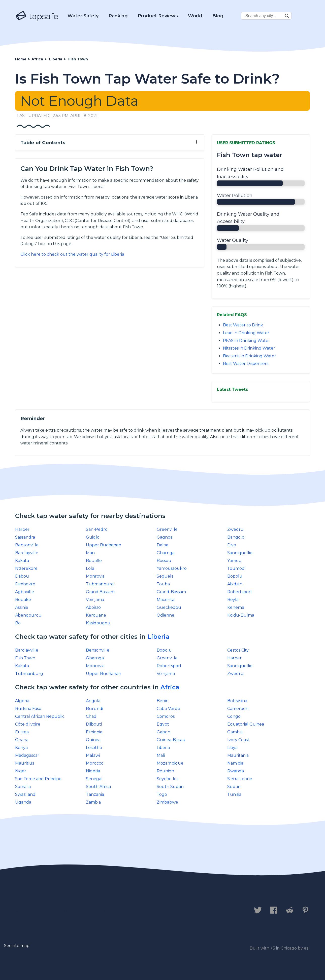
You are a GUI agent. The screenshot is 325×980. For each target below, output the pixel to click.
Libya (232, 748)
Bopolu (235, 576)
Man (90, 553)
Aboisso (93, 607)
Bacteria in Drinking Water (250, 356)
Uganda (23, 802)
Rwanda (236, 771)
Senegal (94, 779)
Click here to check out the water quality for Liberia (72, 254)
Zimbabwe (167, 802)
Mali (161, 755)
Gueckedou (169, 607)
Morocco (95, 763)
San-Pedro (97, 529)
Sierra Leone (240, 779)
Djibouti (94, 724)
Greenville (167, 529)
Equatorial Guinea (246, 724)
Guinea (93, 740)
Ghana (22, 740)
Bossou (164, 561)
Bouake (23, 600)
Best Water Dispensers (246, 364)
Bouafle (94, 561)
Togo (162, 794)
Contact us (30, 911)
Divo (232, 545)
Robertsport (240, 592)
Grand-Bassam (171, 592)
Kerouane (96, 615)
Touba (163, 584)
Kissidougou (98, 623)
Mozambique (170, 763)
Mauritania (238, 755)
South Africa (98, 787)
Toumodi (236, 568)
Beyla (233, 600)
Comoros (166, 716)
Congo (234, 716)
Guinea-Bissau (171, 740)
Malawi (93, 755)
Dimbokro (25, 584)
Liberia (158, 637)
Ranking (118, 16)
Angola (93, 701)
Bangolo (236, 537)
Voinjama (95, 600)
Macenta (166, 600)
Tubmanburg (100, 584)
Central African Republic (40, 716)
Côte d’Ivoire (28, 724)
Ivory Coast (238, 740)
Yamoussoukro (172, 568)
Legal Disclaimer (121, 911)
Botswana (237, 701)
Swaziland (25, 794)
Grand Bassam (100, 592)
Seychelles (168, 779)
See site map (17, 946)
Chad (91, 716)
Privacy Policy (71, 911)
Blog (218, 16)
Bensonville (27, 545)
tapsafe (37, 16)
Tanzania (95, 794)
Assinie (22, 607)
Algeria (22, 701)
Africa (170, 687)
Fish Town (25, 658)
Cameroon (238, 709)
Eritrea (22, 732)
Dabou (22, 576)
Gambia (235, 732)
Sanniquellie (240, 553)
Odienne (166, 615)
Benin (163, 701)
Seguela (165, 576)
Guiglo (93, 537)
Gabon (164, 732)
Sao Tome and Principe (38, 779)
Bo (18, 623)
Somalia (23, 787)
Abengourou (28, 615)
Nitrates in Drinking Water (249, 348)
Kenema (236, 607)
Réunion (165, 771)
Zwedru (235, 529)
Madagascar (27, 755)
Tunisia (234, 794)
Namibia (235, 763)
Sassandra (25, 537)
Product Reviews (158, 16)
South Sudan (170, 787)
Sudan (234, 787)
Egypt (163, 724)
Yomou (234, 561)
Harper (22, 529)
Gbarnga (166, 553)
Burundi (94, 709)
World (195, 16)
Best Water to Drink (243, 325)
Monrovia (95, 576)
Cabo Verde (168, 709)
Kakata (22, 561)
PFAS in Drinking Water (247, 341)
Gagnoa (165, 537)
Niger (21, 771)
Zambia (93, 802)
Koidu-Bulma (241, 615)
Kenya (21, 748)
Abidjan (235, 584)
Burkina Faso (28, 709)
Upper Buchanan (104, 545)
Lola (90, 568)
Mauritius (25, 763)
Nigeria (93, 771)
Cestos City (238, 650)
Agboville (25, 592)
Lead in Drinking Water (246, 333)
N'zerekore (26, 568)
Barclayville (27, 553)
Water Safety (83, 16)
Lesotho (94, 748)
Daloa (162, 545)
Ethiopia (94, 732)
